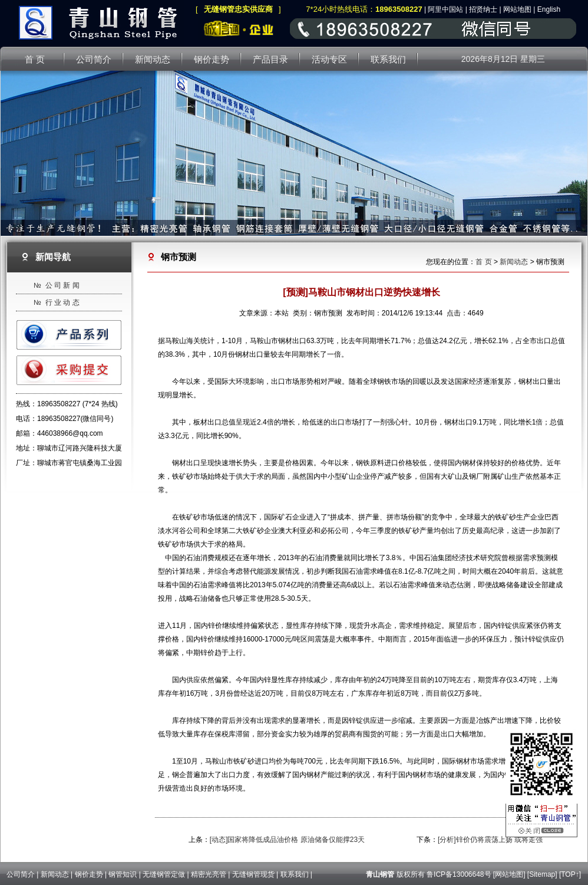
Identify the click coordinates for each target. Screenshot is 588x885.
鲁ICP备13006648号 (459, 874)
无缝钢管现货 (253, 874)
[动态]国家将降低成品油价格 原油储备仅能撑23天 (287, 840)
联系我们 (295, 874)
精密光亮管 (209, 874)
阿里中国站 (445, 9)
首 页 (483, 262)
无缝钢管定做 (164, 874)
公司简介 (21, 874)
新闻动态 (514, 262)
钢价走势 (89, 874)
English (549, 9)
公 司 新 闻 (62, 285)
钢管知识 (123, 874)
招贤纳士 (483, 9)
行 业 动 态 (62, 302)
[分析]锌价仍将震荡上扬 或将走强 (490, 840)
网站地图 (517, 9)
